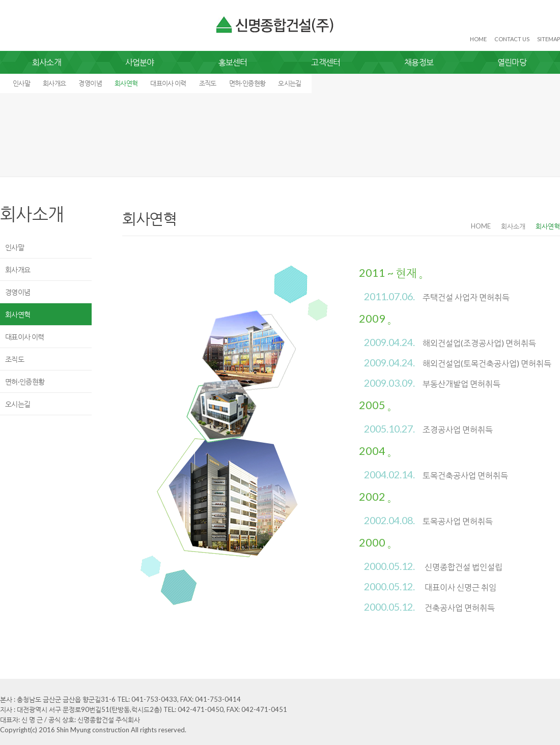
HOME (478, 39)
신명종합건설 (276, 25)
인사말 (21, 83)
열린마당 (512, 62)
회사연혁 (126, 83)
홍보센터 (233, 62)
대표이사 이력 (168, 83)
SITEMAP (549, 39)
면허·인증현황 (247, 83)
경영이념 (90, 83)
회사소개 (47, 62)
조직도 (208, 83)
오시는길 (289, 83)
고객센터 (326, 62)
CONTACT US (512, 39)
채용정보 (419, 62)
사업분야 (140, 62)
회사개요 (54, 83)
